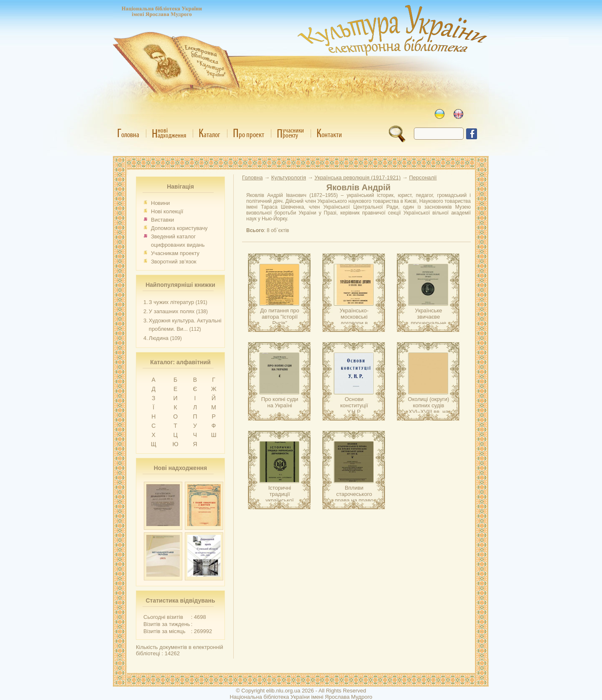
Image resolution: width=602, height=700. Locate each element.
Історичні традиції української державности (279, 497)
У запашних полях (172, 311)
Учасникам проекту (175, 253)
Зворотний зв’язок (174, 262)
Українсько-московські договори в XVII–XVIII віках (354, 320)
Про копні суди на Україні (280, 402)
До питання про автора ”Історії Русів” (280, 317)
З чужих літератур (171, 302)
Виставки (162, 220)
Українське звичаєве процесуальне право (429, 320)
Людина (159, 338)
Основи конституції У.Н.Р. (354, 405)
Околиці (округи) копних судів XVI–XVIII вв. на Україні (429, 409)
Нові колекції (167, 211)
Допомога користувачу (179, 228)
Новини (160, 203)
